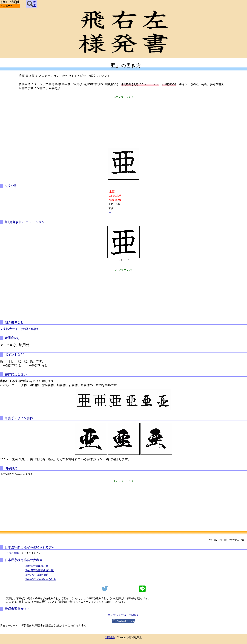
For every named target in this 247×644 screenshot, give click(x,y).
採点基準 (14, 553)
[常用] (112, 191)
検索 (31, 4)
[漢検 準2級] (115, 200)
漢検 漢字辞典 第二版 (37, 566)
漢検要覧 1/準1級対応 (37, 575)
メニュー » (6, 6)
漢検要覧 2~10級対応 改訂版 (41, 579)
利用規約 (110, 637)
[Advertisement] (123, 121)
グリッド (125, 260)
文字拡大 (134, 615)
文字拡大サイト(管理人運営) (19, 329)
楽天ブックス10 (117, 615)
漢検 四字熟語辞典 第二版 (39, 570)
